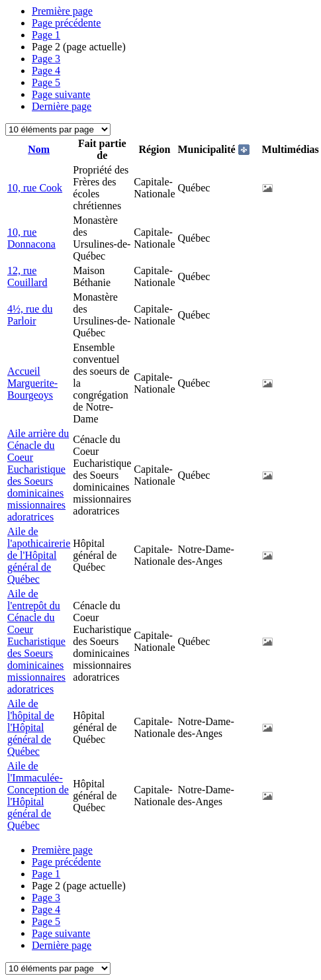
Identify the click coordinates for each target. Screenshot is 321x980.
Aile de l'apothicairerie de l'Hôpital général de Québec (39, 555)
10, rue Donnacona (31, 238)
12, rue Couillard (27, 276)
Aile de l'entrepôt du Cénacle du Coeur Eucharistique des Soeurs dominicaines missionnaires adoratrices (36, 641)
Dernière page (62, 106)
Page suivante (61, 94)
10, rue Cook (35, 188)
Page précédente (66, 23)
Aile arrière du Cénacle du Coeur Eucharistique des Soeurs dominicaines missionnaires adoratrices (38, 475)
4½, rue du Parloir (30, 315)
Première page (62, 11)
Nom (39, 149)
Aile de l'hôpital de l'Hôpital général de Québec (31, 727)
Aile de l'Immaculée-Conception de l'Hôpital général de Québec (38, 796)
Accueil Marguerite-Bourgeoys (32, 383)
